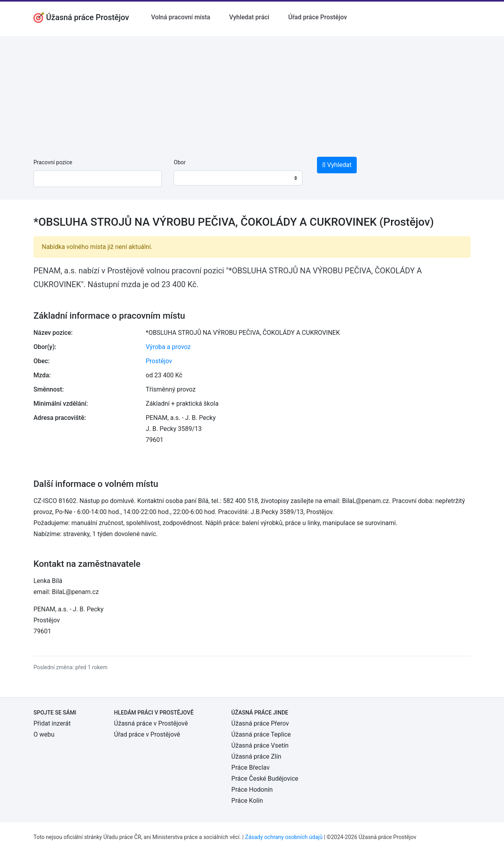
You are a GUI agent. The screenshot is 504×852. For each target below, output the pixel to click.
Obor (180, 162)
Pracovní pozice (53, 162)
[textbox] (190, 178)
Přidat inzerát (52, 723)
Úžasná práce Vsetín (260, 745)
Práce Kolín (247, 801)
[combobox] (238, 178)
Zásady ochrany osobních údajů (284, 837)
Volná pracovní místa (181, 17)
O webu (44, 734)
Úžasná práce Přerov (260, 723)
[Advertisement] (252, 91)
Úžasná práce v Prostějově (151, 723)
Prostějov (159, 361)
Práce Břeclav (251, 768)
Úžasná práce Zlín (257, 756)
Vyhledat (337, 165)
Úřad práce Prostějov (318, 17)
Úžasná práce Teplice (261, 734)
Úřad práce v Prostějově (147, 734)
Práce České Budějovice (265, 779)
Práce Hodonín (252, 790)
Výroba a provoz (168, 347)
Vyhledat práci (249, 17)
